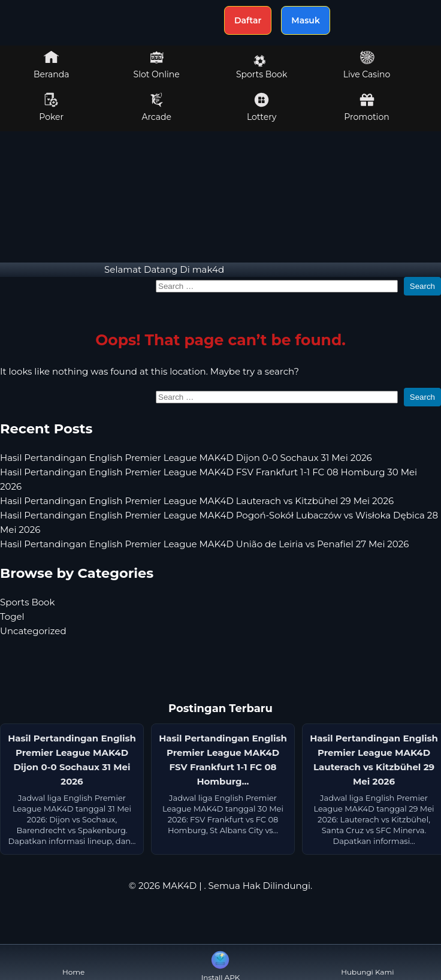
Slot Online (157, 65)
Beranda (52, 65)
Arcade (156, 107)
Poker (51, 107)
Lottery (262, 107)
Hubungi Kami (367, 962)
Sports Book (262, 67)
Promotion (366, 107)
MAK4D (179, 886)
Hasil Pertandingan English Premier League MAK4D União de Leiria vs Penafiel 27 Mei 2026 (204, 544)
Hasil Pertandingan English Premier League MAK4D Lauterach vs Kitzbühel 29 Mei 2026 (197, 501)
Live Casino (367, 65)
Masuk (306, 20)
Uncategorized (33, 631)
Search (422, 286)
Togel (12, 616)
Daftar (248, 20)
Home (73, 962)
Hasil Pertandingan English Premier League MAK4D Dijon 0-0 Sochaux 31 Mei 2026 (186, 458)
